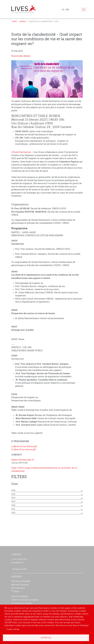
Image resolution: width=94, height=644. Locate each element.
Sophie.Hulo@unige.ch (23, 460)
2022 (13, 505)
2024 (13, 498)
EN (68, 10)
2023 (13, 501)
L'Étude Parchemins (21, 152)
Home (14, 21)
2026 (13, 490)
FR (63, 10)
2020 (13, 513)
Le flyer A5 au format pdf (23, 450)
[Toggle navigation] (84, 10)
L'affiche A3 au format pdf (24, 446)
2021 (13, 509)
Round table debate (21, 56)
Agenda (23, 21)
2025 (13, 494)
